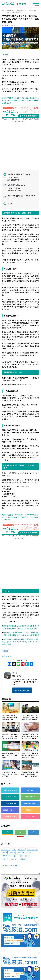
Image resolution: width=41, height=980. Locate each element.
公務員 (6, 54)
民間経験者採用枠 (14, 180)
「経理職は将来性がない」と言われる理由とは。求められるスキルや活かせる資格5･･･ (30, 736)
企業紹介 (5, 859)
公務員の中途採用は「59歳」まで (20, 174)
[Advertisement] (20, 149)
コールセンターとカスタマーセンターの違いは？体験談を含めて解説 (10, 774)
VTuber (14, 859)
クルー (30, 853)
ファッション (33, 849)
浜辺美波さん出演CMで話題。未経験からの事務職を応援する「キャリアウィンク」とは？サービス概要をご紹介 (20, 642)
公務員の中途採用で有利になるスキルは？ (21, 197)
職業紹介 (23, 859)
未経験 (5, 853)
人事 (28, 856)
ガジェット (6, 849)
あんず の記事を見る (22, 690)
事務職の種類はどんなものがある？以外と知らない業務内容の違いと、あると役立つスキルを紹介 (20, 627)
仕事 (15, 856)
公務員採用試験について (16, 185)
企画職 (13, 853)
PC (14, 849)
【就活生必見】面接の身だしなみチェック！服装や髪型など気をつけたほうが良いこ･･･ (10, 736)
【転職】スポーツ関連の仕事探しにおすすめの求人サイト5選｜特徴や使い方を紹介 (30, 755)
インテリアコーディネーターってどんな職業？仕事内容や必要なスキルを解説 (10, 717)
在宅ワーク (6, 856)
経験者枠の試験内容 (14, 191)
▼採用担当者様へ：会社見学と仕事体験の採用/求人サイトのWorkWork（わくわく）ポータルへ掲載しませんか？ (20, 100)
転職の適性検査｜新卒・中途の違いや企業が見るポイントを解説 (10, 755)
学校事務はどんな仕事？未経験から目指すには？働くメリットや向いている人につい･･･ (30, 774)
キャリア (22, 849)
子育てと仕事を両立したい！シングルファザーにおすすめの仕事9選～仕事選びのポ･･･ (30, 717)
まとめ (10, 204)
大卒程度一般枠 (13, 177)
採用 (22, 856)
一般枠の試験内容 (14, 188)
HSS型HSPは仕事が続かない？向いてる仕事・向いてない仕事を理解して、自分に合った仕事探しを (20, 634)
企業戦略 (22, 853)
